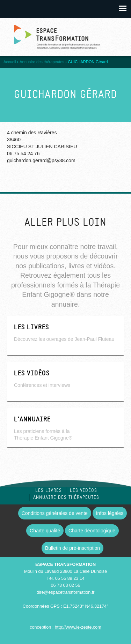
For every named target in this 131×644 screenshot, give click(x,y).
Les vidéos (83, 491)
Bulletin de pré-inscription (72, 548)
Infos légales (110, 513)
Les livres (49, 491)
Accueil (10, 62)
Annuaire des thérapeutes (42, 62)
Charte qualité (45, 531)
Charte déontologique (92, 531)
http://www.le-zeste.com (78, 627)
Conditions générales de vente (55, 513)
